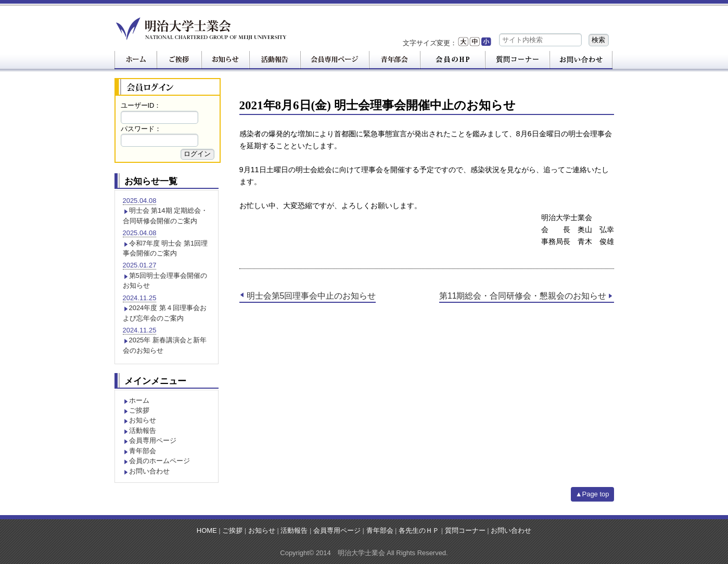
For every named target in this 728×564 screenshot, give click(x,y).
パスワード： (141, 129)
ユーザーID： (141, 105)
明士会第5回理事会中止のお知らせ (311, 296)
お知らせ (143, 420)
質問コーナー (465, 530)
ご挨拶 (139, 410)
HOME (207, 530)
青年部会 (143, 451)
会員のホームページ (159, 461)
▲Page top (592, 494)
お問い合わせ (149, 471)
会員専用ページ (153, 440)
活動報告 (143, 431)
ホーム (139, 400)
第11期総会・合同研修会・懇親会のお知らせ (523, 296)
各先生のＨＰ (419, 530)
